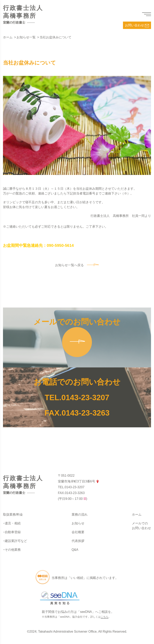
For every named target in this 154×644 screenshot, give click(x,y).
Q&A (75, 550)
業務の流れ (80, 515)
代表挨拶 (78, 541)
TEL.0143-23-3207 (77, 397)
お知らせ (78, 523)
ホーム (137, 515)
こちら (105, 617)
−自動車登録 (12, 532)
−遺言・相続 (12, 523)
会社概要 (78, 532)
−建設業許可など (15, 541)
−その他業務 (12, 550)
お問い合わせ (137, 26)
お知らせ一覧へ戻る (77, 265)
